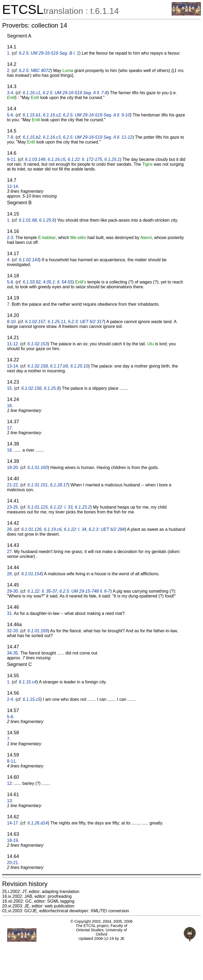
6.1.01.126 (31, 529)
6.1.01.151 (38, 485)
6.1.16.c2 (52, 115)
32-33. (13, 631)
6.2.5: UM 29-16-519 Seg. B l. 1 (49, 53)
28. (10, 574)
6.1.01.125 (38, 507)
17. (10, 428)
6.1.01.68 (28, 220)
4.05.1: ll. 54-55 (58, 282)
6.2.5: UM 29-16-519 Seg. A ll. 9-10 (97, 115)
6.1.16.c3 (52, 137)
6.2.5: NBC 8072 (35, 71)
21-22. (13, 485)
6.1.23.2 (83, 507)
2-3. (11, 238)
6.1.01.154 (31, 574)
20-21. (13, 863)
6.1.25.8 (52, 388)
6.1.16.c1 (32, 93)
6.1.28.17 (59, 485)
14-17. (13, 823)
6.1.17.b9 (59, 366)
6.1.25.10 (79, 366)
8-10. (12, 322)
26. (10, 529)
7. (9, 304)
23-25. (13, 507)
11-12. (13, 344)
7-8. (11, 137)
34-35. (13, 653)
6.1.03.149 (35, 159)
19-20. (13, 468)
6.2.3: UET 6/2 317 (86, 322)
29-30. (13, 591)
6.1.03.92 (32, 282)
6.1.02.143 (29, 260)
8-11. (12, 761)
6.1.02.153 (38, 344)
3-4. (11, 93)
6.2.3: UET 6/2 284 (107, 529)
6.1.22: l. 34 (75, 529)
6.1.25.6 (47, 220)
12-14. (13, 186)
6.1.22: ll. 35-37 (42, 591)
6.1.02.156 (31, 388)
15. (10, 388)
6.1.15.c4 (28, 682)
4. (9, 260)
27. (10, 552)
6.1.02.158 (38, 366)
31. (10, 613)
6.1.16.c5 (57, 159)
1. (9, 53)
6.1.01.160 (38, 468)
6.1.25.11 (57, 322)
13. (10, 801)
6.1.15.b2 (32, 137)
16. (10, 406)
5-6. (11, 115)
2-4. (11, 699)
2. (9, 71)
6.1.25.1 (112, 159)
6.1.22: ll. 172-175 (85, 159)
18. (10, 450)
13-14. (13, 366)
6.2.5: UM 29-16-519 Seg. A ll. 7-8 (75, 93)
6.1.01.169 (38, 631)
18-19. (13, 840)
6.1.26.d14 (38, 823)
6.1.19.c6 (53, 529)
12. (10, 783)
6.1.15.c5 (32, 699)
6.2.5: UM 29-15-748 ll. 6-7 (85, 591)
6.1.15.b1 (32, 115)
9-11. (12, 159)
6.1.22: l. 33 (61, 507)
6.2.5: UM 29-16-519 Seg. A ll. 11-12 (98, 137)
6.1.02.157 (35, 322)
